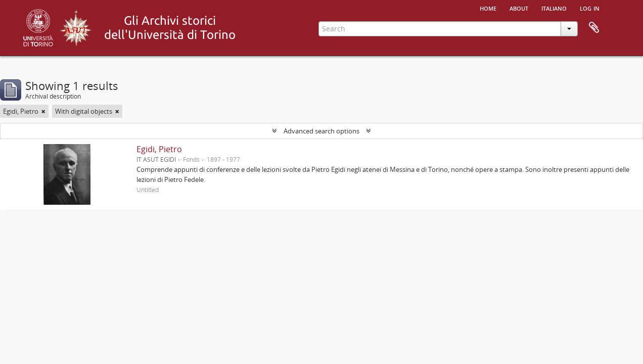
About (519, 8)
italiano (554, 8)
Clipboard (594, 28)
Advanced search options (321, 131)
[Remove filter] (43, 111)
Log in (590, 8)
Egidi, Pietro (159, 149)
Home (488, 8)
